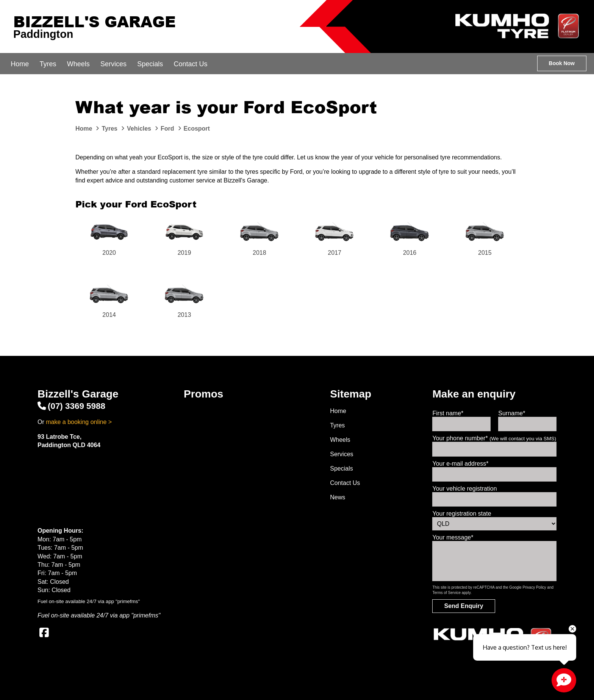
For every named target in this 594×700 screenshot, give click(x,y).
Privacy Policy (534, 587)
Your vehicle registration (464, 489)
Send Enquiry (463, 606)
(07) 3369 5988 (71, 406)
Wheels (78, 64)
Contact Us (190, 64)
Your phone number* (494, 438)
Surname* (512, 413)
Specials (150, 64)
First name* (448, 413)
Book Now (562, 63)
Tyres (48, 64)
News (338, 497)
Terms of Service (446, 593)
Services (113, 64)
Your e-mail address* (460, 464)
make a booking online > (79, 422)
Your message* (453, 537)
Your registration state (462, 514)
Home (20, 64)
